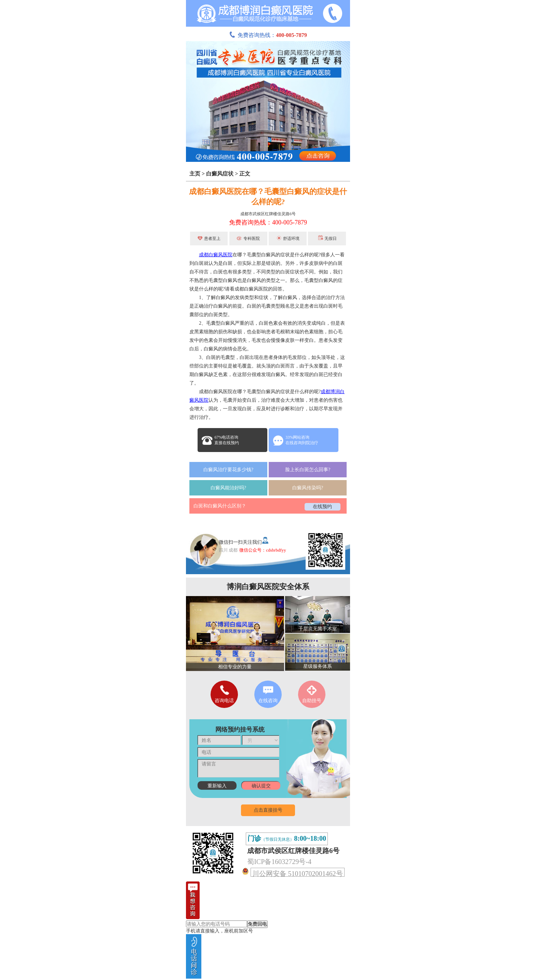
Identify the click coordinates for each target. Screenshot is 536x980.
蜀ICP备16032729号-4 (279, 862)
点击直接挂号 (268, 810)
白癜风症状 (220, 174)
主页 (195, 174)
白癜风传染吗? (308, 488)
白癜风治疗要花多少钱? (228, 470)
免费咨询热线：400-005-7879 (268, 222)
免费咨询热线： (268, 35)
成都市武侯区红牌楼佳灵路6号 (268, 214)
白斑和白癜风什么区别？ (220, 506)
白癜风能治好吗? (228, 488)
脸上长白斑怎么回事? (308, 470)
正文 (245, 174)
